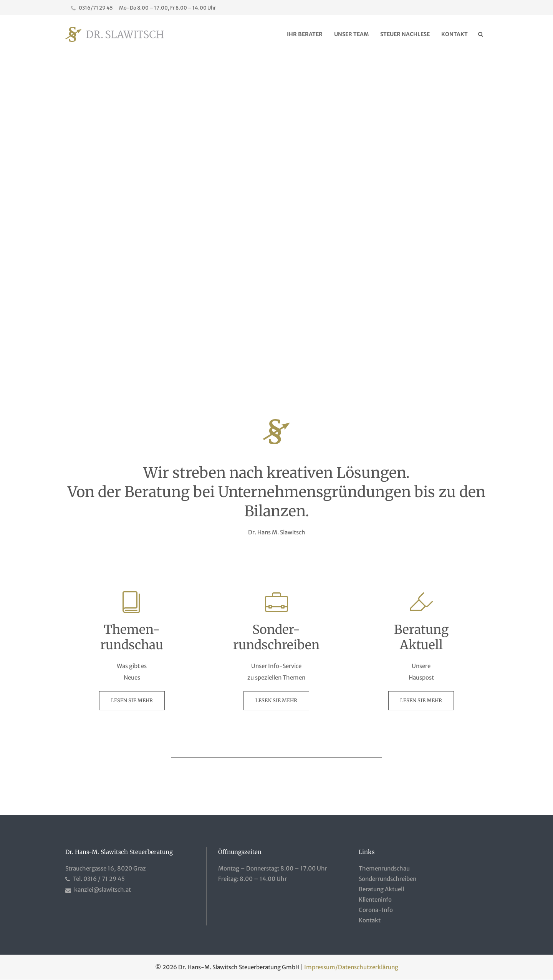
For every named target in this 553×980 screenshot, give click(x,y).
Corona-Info (376, 910)
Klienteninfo (375, 900)
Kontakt (370, 920)
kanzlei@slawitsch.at (103, 890)
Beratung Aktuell (381, 889)
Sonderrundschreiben (387, 879)
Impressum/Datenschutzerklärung (351, 967)
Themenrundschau (384, 868)
